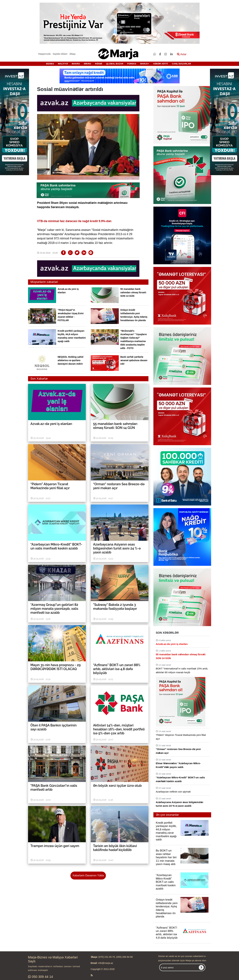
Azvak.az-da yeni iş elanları (172, 644)
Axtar (182, 54)
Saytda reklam (60, 54)
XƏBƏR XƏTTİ (160, 64)
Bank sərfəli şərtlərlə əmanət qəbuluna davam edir (134, 360)
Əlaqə (72, 54)
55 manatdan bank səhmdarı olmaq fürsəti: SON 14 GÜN (134, 292)
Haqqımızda (44, 54)
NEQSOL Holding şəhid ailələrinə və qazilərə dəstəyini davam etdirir (71, 360)
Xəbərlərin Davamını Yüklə (88, 875)
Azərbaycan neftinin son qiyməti (173, 792)
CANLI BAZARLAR (181, 64)
